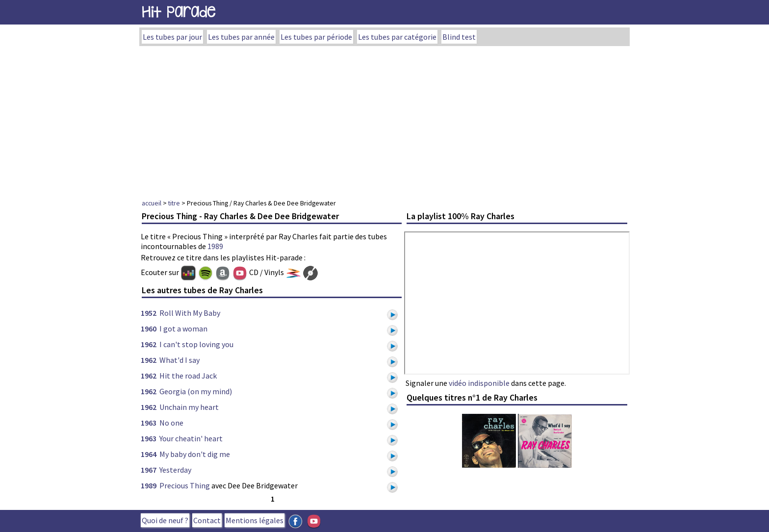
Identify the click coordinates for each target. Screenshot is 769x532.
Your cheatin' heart (191, 438)
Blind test (459, 37)
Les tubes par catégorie (397, 37)
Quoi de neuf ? (165, 520)
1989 (215, 246)
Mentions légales (255, 520)
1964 (149, 454)
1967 (149, 470)
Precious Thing (185, 485)
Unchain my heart (189, 407)
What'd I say (179, 360)
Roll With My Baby (190, 313)
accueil (152, 203)
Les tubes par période (316, 37)
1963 (149, 423)
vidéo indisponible (479, 383)
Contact (207, 520)
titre (174, 203)
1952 (149, 313)
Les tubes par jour (172, 37)
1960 (149, 329)
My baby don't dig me (195, 454)
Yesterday (175, 470)
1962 (149, 344)
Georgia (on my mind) (196, 391)
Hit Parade (179, 12)
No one (171, 423)
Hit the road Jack (188, 376)
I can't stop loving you (196, 344)
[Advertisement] (384, 120)
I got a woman (183, 329)
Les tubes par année (241, 37)
